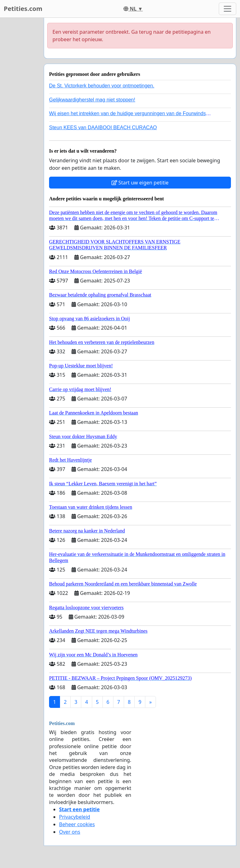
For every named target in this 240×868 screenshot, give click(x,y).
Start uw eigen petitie (140, 183)
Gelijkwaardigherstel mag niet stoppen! (92, 100)
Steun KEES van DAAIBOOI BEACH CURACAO (103, 128)
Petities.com (23, 9)
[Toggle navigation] (227, 9)
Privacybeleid (75, 817)
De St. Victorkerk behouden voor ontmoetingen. (102, 86)
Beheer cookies (77, 824)
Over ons (70, 832)
